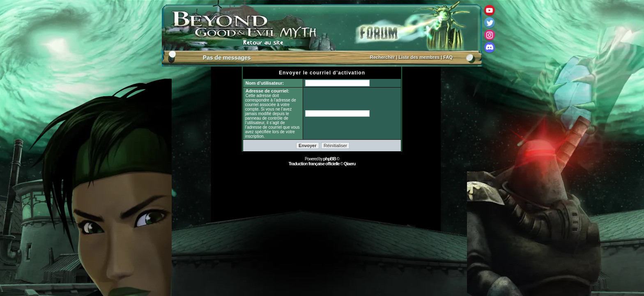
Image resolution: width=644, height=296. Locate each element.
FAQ (448, 57)
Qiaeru (350, 164)
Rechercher (383, 57)
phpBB (330, 159)
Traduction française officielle (314, 164)
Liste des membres (419, 57)
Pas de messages (227, 58)
